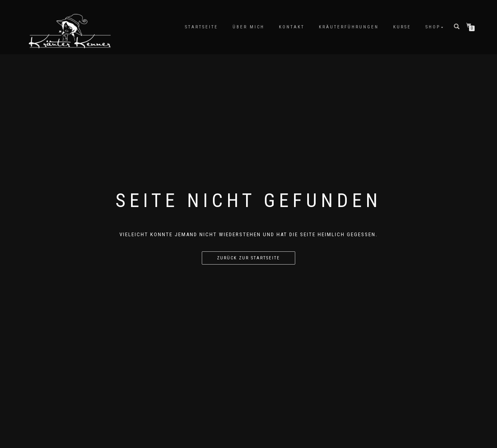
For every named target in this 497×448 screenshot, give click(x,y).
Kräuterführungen (349, 27)
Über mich (248, 27)
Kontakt (292, 27)
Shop (433, 27)
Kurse (402, 27)
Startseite (202, 27)
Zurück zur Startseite (248, 258)
